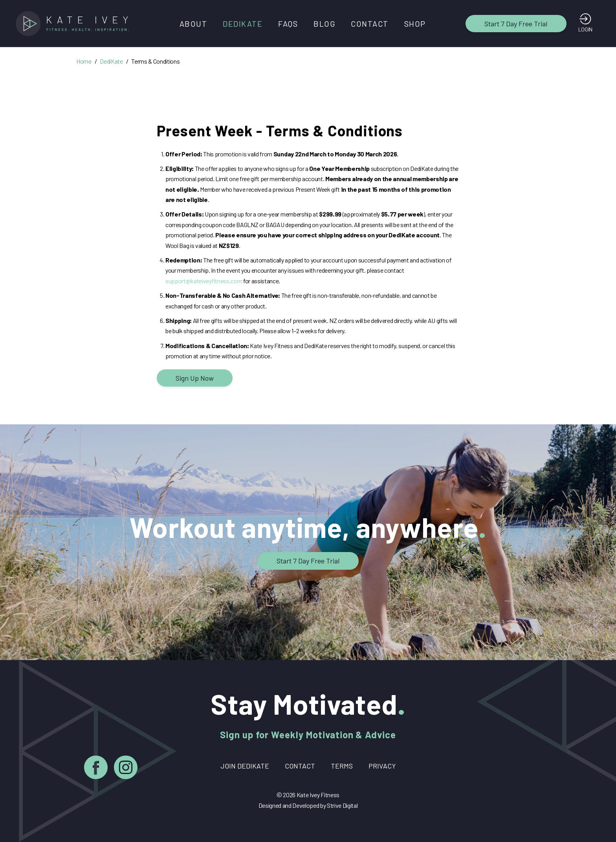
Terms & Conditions (155, 61)
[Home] (75, 24)
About (193, 24)
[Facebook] (96, 769)
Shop (415, 24)
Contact (370, 24)
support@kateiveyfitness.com (204, 281)
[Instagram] (126, 769)
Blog (324, 24)
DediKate (243, 24)
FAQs (288, 24)
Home (84, 61)
